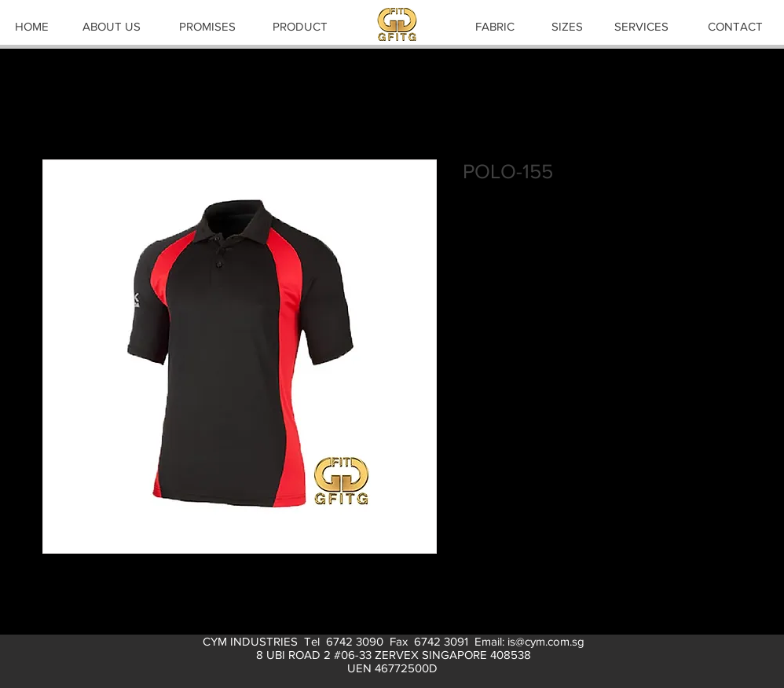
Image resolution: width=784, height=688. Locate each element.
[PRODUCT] (300, 26)
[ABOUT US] (112, 26)
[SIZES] (567, 26)
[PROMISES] (207, 26)
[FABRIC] (495, 26)
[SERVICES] (641, 26)
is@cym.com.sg (546, 641)
